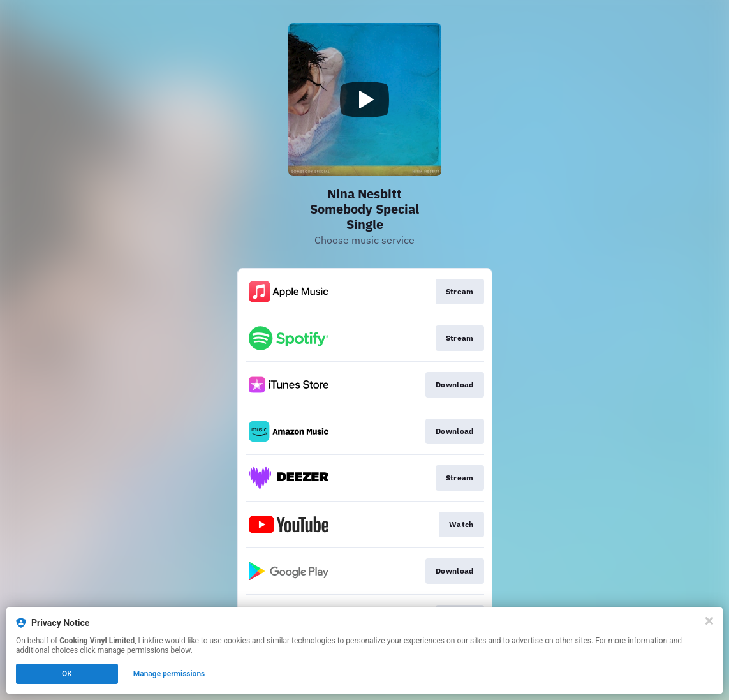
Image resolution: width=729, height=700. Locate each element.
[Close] (709, 621)
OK (67, 674)
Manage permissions (169, 674)
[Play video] (365, 100)
